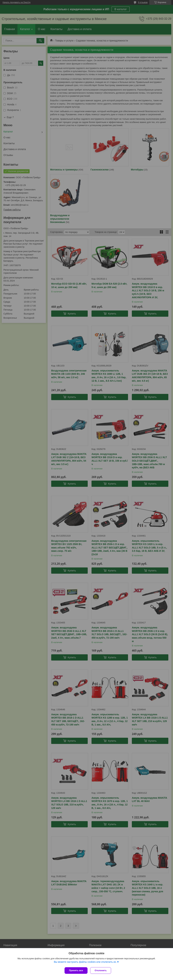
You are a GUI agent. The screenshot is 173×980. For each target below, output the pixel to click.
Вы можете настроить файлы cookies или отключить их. (85, 963)
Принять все (76, 970)
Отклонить (101, 970)
